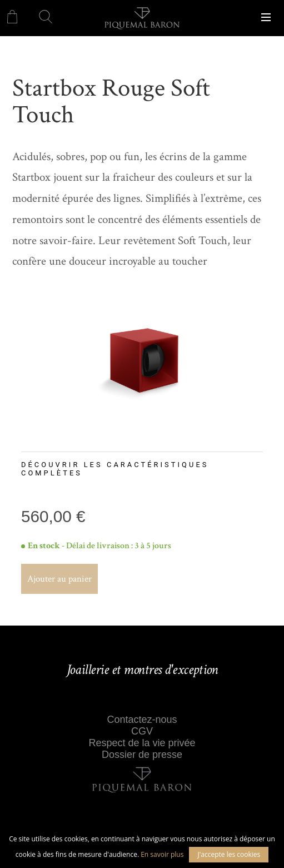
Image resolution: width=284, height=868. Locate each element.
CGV (142, 731)
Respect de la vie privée (142, 743)
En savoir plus (162, 854)
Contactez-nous (142, 720)
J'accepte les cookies (229, 854)
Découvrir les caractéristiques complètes (115, 469)
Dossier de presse (142, 755)
